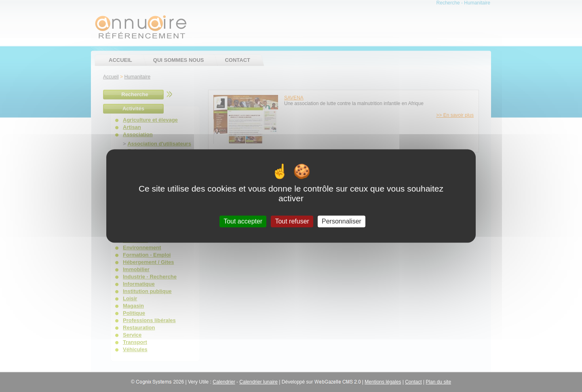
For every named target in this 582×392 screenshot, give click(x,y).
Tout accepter (243, 221)
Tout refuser (292, 221)
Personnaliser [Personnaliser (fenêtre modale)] (342, 221)
